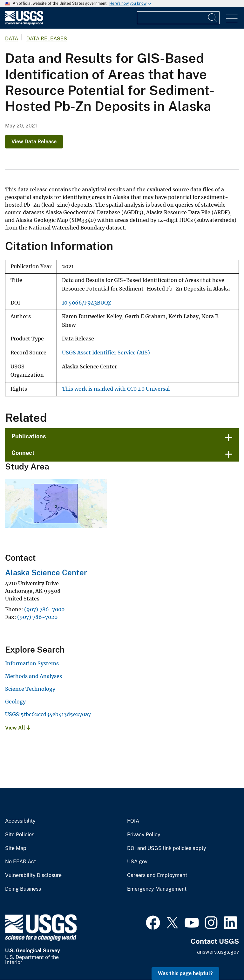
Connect (23, 453)
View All (18, 728)
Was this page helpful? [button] (185, 973)
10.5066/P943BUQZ (87, 303)
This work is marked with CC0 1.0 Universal (116, 389)
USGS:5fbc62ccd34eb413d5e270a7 (48, 714)
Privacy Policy (144, 835)
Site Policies (20, 835)
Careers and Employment (157, 875)
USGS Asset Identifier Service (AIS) (106, 353)
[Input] (178, 18)
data (12, 39)
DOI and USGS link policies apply (167, 848)
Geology (15, 702)
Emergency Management (157, 889)
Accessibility (20, 821)
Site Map (16, 848)
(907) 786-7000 (44, 609)
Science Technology (30, 689)
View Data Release (34, 142)
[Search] (213, 18)
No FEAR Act (20, 862)
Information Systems (32, 663)
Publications (29, 436)
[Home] (24, 23)
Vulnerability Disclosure (33, 875)
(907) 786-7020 (37, 617)
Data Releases (47, 39)
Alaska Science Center (46, 572)
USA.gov (137, 862)
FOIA (133, 821)
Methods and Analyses (34, 676)
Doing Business (23, 889)
